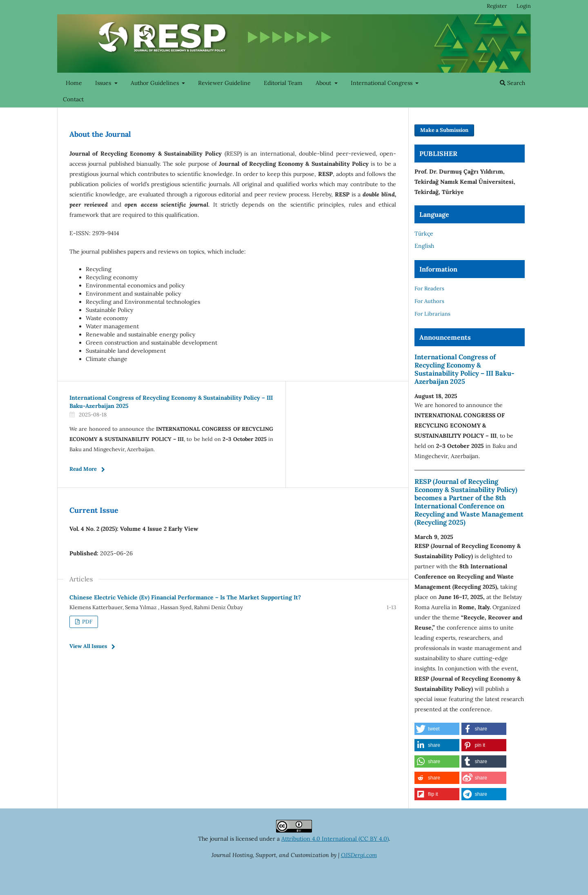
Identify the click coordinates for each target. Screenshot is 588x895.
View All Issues (88, 646)
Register (497, 6)
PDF (87, 622)
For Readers (429, 288)
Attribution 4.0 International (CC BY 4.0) (335, 839)
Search (512, 83)
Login (524, 6)
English (424, 246)
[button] (437, 729)
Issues (104, 83)
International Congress (382, 83)
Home (74, 83)
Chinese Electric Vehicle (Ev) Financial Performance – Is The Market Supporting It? (185, 597)
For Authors (429, 301)
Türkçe (424, 234)
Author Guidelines (156, 83)
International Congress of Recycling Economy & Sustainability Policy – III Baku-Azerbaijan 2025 (464, 369)
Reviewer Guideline (224, 83)
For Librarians (432, 314)
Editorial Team (283, 83)
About (324, 83)
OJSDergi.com (359, 855)
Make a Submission (444, 130)
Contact (73, 99)
